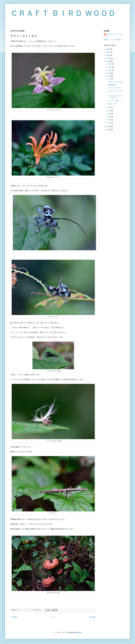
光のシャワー (112, 104)
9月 (110, 73)
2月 (110, 120)
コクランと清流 (113, 101)
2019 (108, 52)
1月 (110, 123)
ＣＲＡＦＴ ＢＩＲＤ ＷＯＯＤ (63, 13)
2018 (108, 55)
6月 (110, 108)
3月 (110, 117)
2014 (108, 130)
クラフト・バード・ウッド (115, 35)
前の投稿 (92, 617)
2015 (108, 127)
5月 (110, 111)
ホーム (53, 617)
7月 (110, 79)
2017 (108, 58)
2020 (108, 49)
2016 (108, 61)
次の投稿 (14, 617)
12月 (110, 64)
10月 (110, 70)
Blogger (79, 632)
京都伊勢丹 (112, 85)
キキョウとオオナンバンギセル (116, 97)
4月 (110, 114)
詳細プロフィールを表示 (112, 40)
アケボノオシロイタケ (116, 82)
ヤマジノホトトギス (115, 88)
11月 (110, 67)
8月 (110, 76)
